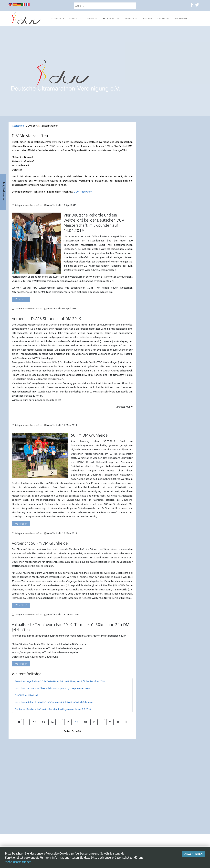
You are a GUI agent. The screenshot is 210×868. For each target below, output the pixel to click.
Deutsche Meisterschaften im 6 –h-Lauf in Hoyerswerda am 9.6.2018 (53, 709)
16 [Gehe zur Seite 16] (68, 722)
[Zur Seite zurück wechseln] (26, 722)
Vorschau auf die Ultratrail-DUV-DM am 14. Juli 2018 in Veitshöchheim (54, 702)
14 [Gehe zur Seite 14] (52, 722)
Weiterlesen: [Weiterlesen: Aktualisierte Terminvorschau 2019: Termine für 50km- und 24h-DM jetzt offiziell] (21, 664)
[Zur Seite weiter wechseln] (118, 722)
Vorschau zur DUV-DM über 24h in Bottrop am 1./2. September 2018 (52, 688)
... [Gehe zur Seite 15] (60, 722)
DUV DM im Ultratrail (26, 695)
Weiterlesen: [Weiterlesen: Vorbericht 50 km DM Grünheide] (21, 605)
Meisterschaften (34, 205)
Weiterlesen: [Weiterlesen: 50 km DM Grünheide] (21, 524)
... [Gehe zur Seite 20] (102, 722)
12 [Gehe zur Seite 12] (35, 722)
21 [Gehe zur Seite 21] (110, 722)
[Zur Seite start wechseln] (19, 722)
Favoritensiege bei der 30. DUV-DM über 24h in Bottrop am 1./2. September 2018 (60, 681)
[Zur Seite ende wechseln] (126, 722)
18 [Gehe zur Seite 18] (85, 722)
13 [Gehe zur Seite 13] (43, 722)
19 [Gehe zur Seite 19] (94, 722)
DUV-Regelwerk (83, 192)
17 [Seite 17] (77, 722)
